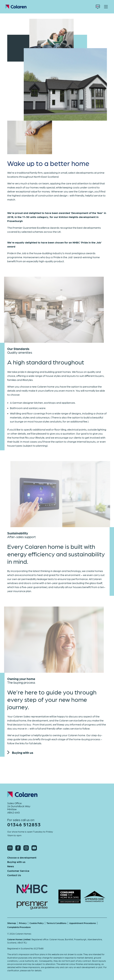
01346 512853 (24, 824)
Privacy (23, 923)
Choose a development (22, 858)
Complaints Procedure (19, 927)
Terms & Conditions (56, 923)
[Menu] (106, 7)
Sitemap (12, 923)
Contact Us (14, 875)
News (11, 866)
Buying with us (20, 752)
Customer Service (18, 871)
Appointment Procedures (83, 923)
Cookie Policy (37, 923)
